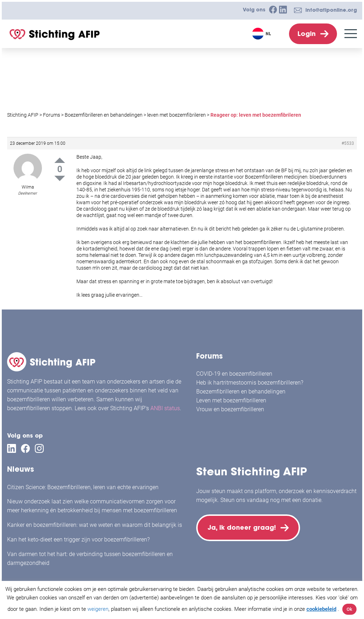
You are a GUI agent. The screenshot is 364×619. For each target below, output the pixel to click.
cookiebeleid (321, 609)
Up (60, 160)
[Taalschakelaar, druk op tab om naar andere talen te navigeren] (263, 34)
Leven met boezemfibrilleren (231, 400)
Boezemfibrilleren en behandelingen (241, 391)
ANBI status (165, 408)
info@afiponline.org (331, 10)
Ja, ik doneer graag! (242, 528)
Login (307, 34)
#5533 (348, 143)
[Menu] (351, 34)
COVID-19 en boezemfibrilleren (234, 374)
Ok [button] (349, 609)
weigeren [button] (98, 609)
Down (60, 178)
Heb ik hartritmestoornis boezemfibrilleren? (250, 383)
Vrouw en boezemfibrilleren (230, 409)
